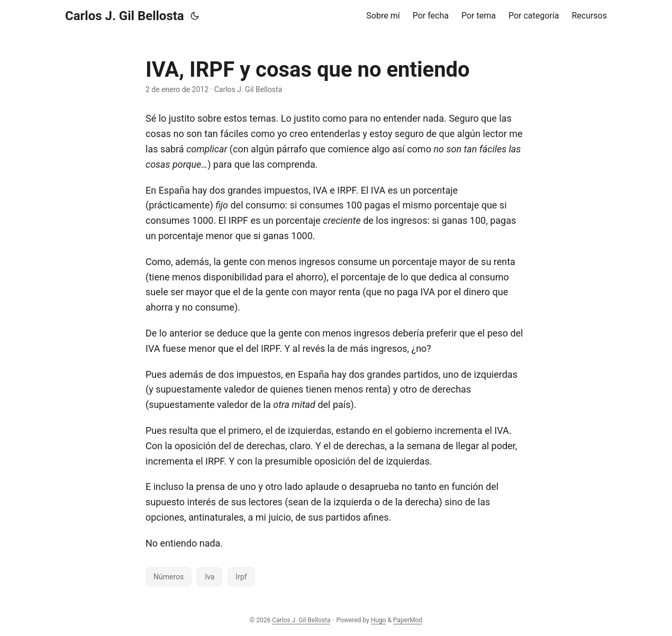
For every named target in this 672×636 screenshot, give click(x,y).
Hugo (379, 620)
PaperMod (408, 620)
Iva (210, 577)
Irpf (241, 577)
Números (169, 577)
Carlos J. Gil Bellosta (125, 16)
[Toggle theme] (195, 16)
